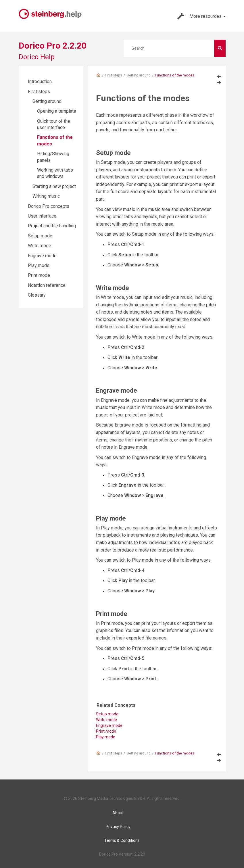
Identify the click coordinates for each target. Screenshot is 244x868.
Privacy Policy (118, 827)
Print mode (39, 275)
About (118, 813)
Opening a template (57, 111)
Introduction (40, 81)
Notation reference (47, 285)
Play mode (106, 737)
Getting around (139, 75)
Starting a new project (54, 186)
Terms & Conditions (122, 840)
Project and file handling (52, 226)
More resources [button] (201, 16)
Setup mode (40, 236)
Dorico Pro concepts (49, 206)
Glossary (37, 295)
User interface (42, 216)
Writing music (46, 196)
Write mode (40, 246)
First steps (114, 75)
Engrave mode (42, 256)
